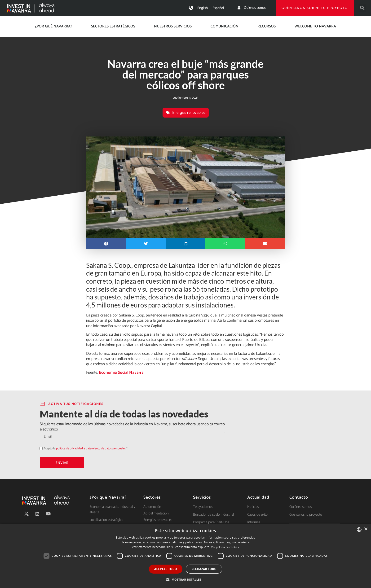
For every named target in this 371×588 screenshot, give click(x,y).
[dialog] (185, 556)
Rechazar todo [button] (204, 569)
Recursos (267, 26)
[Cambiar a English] (203, 8)
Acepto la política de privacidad (40, 448)
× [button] (366, 529)
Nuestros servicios (173, 26)
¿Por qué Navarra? (54, 26)
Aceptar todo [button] (166, 569)
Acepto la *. (86, 449)
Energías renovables (189, 113)
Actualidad (258, 497)
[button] (362, 8)
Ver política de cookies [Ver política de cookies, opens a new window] (225, 547)
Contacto (299, 497)
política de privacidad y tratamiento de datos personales (91, 449)
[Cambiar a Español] (218, 8)
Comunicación (225, 26)
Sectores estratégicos (113, 26)
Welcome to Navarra (315, 26)
